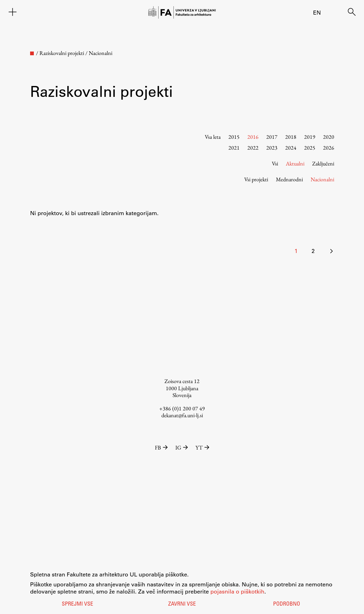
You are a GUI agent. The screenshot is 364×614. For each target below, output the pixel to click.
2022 (253, 148)
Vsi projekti (256, 179)
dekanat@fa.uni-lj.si (182, 415)
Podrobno (287, 604)
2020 (329, 137)
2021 (234, 148)
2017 (272, 137)
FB (162, 447)
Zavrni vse (182, 604)
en (317, 12)
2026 (329, 148)
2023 (272, 148)
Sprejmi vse (77, 604)
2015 (234, 137)
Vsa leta (213, 137)
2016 (253, 137)
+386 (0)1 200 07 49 (182, 408)
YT (202, 447)
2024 (291, 148)
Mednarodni (289, 179)
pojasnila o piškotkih (237, 591)
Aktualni (295, 163)
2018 (291, 137)
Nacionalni (322, 179)
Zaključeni (323, 163)
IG (182, 447)
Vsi (275, 163)
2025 (310, 148)
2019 (310, 137)
